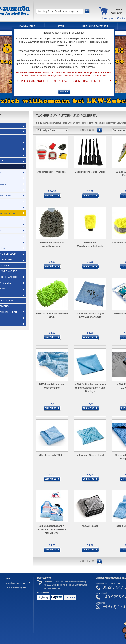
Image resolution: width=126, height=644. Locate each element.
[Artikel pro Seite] (52, 130)
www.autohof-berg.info (16, 588)
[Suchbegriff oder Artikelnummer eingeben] (60, 11)
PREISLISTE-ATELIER (95, 26)
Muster (59, 26)
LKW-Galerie (27, 26)
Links (9, 578)
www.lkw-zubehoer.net (16, 583)
